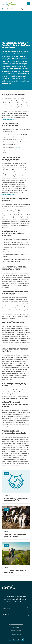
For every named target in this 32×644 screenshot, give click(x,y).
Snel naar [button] (16, 615)
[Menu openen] (29, 4)
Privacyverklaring (16, 631)
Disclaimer (16, 627)
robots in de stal (12, 74)
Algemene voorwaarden (16, 624)
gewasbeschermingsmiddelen (10, 119)
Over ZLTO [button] (16, 608)
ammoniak (17, 147)
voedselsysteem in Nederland (10, 194)
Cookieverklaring (16, 634)
